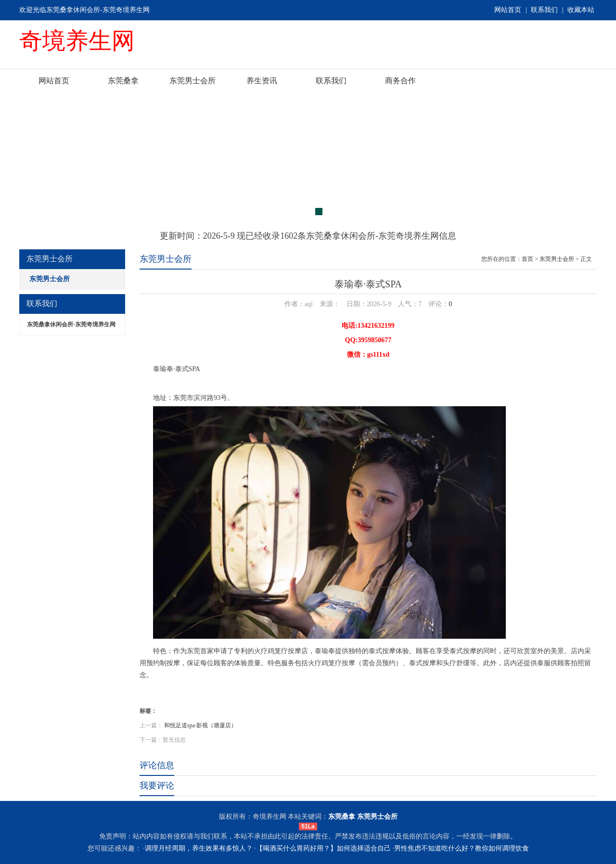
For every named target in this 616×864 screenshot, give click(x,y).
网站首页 (508, 10)
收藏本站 (581, 10)
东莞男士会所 (192, 81)
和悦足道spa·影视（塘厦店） (200, 725)
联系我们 (544, 10)
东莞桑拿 (123, 81)
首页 (527, 259)
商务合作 (400, 81)
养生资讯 (262, 81)
